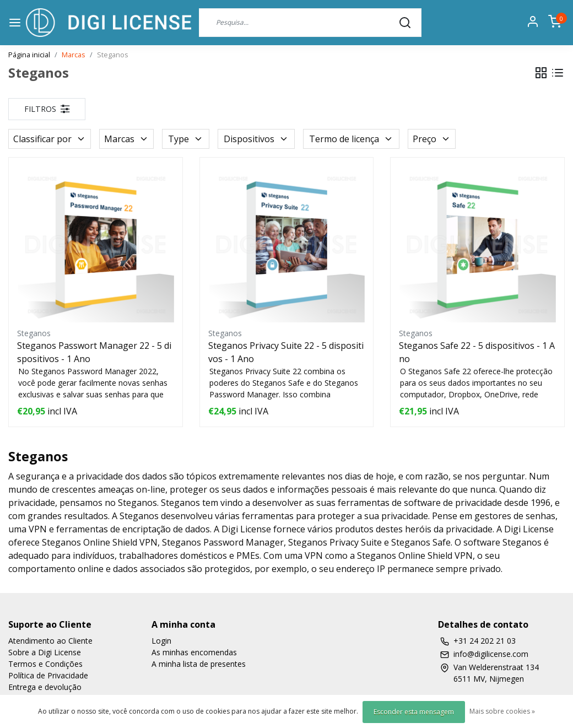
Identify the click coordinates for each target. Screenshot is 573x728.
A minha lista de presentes (199, 664)
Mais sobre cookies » (502, 711)
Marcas (74, 55)
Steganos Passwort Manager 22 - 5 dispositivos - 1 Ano (94, 352)
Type (186, 139)
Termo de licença (351, 139)
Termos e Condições (45, 664)
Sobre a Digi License (45, 652)
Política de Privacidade (48, 675)
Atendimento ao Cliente (50, 641)
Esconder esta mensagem (414, 712)
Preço (432, 139)
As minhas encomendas (194, 652)
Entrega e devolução (45, 687)
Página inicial (29, 55)
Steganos (113, 55)
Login (161, 641)
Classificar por (50, 139)
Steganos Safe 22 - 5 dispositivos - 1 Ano (477, 352)
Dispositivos (256, 139)
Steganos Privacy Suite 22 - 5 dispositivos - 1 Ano (286, 352)
